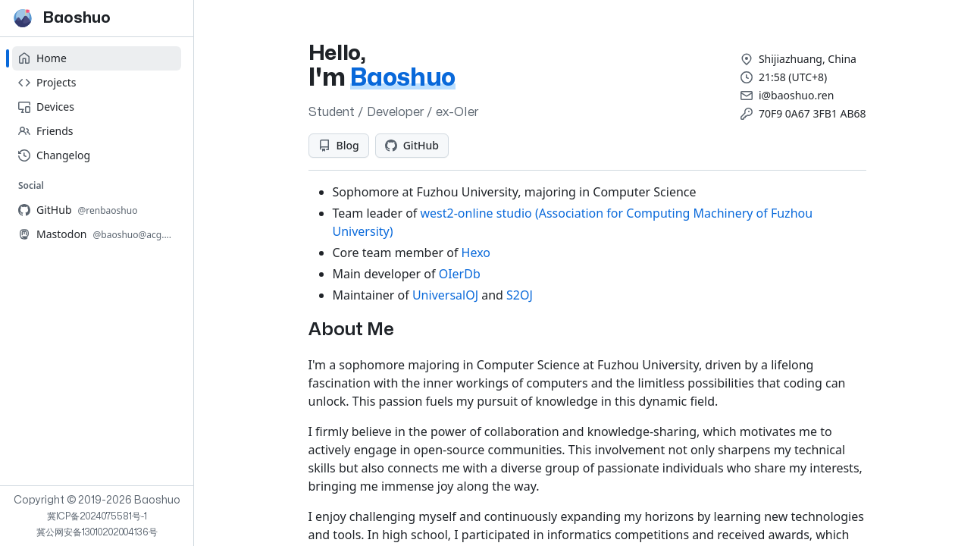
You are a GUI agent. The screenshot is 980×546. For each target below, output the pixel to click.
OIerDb (460, 274)
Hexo (476, 253)
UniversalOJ (445, 295)
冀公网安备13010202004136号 (97, 532)
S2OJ (520, 295)
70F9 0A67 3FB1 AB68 (812, 113)
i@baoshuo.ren (796, 95)
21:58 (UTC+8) (793, 77)
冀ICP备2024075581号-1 (97, 516)
